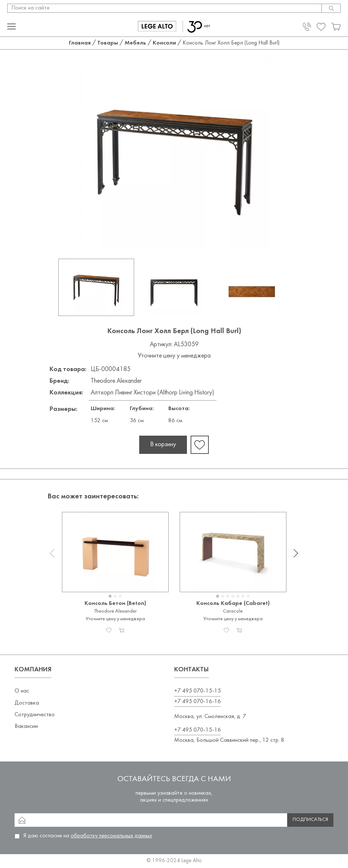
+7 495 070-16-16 (198, 702)
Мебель (135, 43)
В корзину (163, 445)
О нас (22, 691)
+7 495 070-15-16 (198, 730)
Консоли (164, 43)
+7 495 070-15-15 (198, 691)
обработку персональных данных (111, 836)
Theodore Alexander (116, 381)
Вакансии (26, 726)
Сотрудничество (35, 715)
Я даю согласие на (88, 836)
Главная (80, 43)
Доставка (27, 703)
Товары (108, 43)
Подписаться (310, 820)
